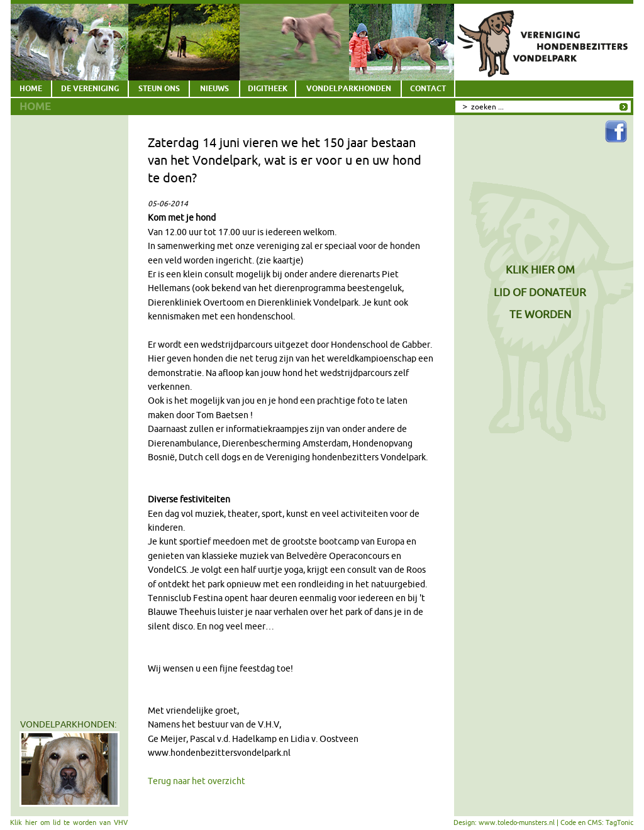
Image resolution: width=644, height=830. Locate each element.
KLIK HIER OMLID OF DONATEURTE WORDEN (540, 292)
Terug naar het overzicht (197, 781)
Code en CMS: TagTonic (597, 822)
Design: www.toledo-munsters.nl (504, 822)
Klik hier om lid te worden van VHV (69, 822)
